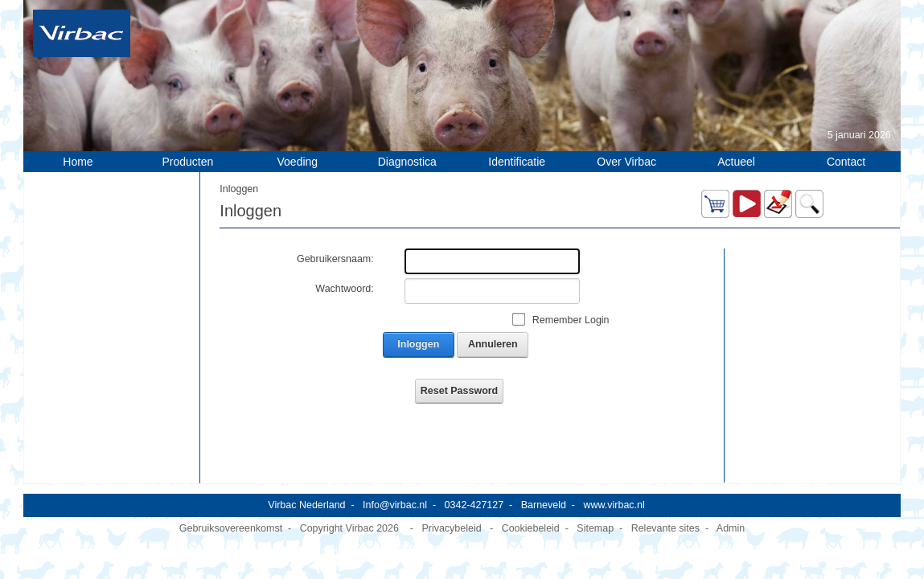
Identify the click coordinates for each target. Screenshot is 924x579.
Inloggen (418, 344)
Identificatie (517, 162)
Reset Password (459, 391)
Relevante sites (665, 518)
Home (78, 162)
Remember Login (571, 320)
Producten (188, 162)
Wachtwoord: (344, 289)
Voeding (298, 162)
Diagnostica (407, 162)
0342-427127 (474, 495)
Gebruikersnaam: (335, 259)
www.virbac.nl (614, 495)
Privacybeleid (451, 518)
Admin (731, 518)
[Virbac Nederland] (82, 33)
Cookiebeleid (531, 518)
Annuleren (493, 344)
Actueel (736, 162)
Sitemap (595, 518)
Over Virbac (626, 162)
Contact (846, 162)
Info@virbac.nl (395, 495)
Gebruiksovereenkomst (231, 518)
